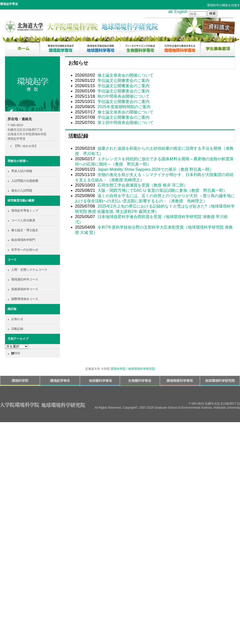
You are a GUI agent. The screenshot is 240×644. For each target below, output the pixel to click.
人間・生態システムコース (29, 270)
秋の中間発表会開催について (123, 96)
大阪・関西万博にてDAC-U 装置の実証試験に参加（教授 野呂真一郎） (162, 190)
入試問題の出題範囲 (25, 181)
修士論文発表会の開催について (125, 75)
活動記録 (17, 329)
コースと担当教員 (23, 220)
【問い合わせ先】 (26, 146)
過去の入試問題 (22, 191)
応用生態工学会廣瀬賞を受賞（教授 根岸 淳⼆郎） (143, 185)
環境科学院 (118, 369)
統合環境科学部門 (23, 240)
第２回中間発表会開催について (125, 123)
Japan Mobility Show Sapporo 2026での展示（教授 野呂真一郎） (155, 169)
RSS (16, 353)
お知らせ (17, 319)
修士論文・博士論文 (25, 230)
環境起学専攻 (9, 4)
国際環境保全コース (25, 299)
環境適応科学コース (25, 279)
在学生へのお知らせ (25, 250)
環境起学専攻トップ (25, 211)
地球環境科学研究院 (141, 369)
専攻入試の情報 (22, 171)
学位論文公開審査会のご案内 (123, 81)
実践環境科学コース (25, 289)
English (181, 12)
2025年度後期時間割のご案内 (124, 107)
